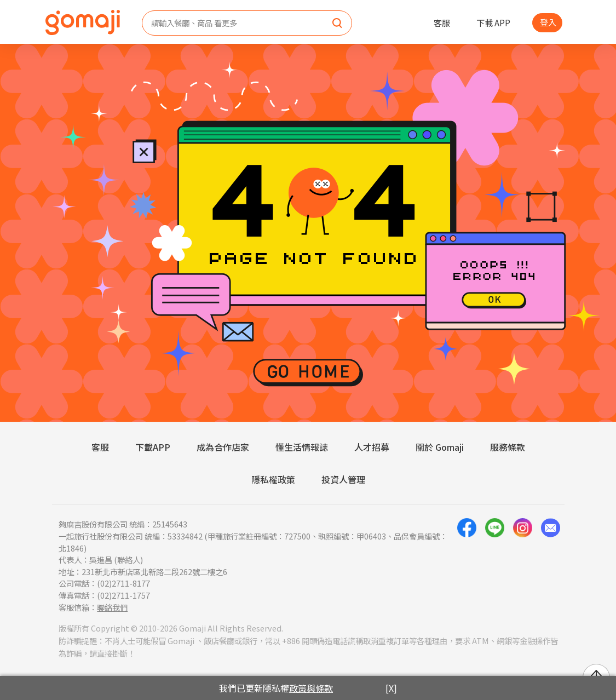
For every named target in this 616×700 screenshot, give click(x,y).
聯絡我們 (112, 607)
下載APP (153, 447)
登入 (548, 22)
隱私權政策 (273, 479)
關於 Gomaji (440, 447)
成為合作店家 (223, 447)
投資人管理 (343, 479)
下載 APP (493, 22)
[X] (391, 688)
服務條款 (508, 447)
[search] (337, 24)
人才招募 (372, 447)
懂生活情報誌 (302, 447)
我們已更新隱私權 (276, 688)
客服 (442, 22)
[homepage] (83, 22)
